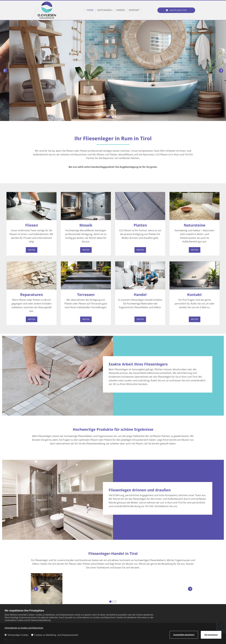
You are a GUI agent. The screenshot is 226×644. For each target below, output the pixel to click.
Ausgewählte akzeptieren (184, 635)
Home (90, 10)
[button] (176, 10)
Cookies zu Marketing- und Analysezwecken (55, 635)
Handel (121, 10)
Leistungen (104, 10)
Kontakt (134, 10)
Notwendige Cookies (17, 635)
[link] (105, 10)
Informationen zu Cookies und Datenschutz (24, 628)
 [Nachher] (221, 71)
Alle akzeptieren (211, 635)
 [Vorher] (5, 71)
